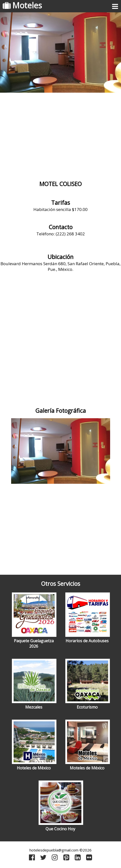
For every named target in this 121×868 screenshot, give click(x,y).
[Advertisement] (60, 135)
